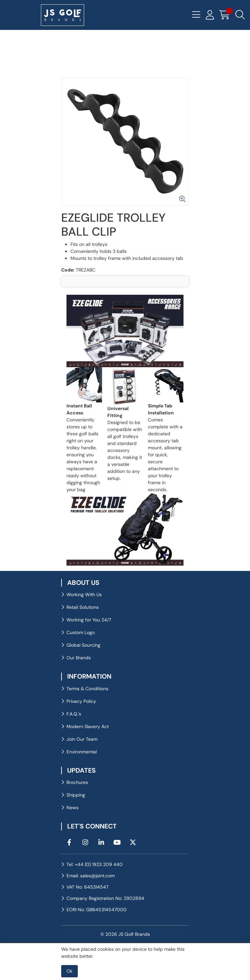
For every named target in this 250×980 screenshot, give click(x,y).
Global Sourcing (83, 645)
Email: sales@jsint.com (91, 876)
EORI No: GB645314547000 (97, 910)
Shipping (76, 795)
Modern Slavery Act (88, 726)
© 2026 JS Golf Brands (125, 934)
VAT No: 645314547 (87, 887)
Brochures (77, 782)
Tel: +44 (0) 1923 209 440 (95, 864)
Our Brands (79, 658)
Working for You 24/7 (89, 620)
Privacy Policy (81, 701)
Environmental (82, 752)
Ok (69, 971)
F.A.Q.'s (74, 714)
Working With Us (84, 595)
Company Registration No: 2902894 (105, 898)
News (72, 808)
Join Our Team (82, 739)
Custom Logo (81, 632)
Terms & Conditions (87, 689)
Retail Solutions (83, 607)
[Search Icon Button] (240, 15)
